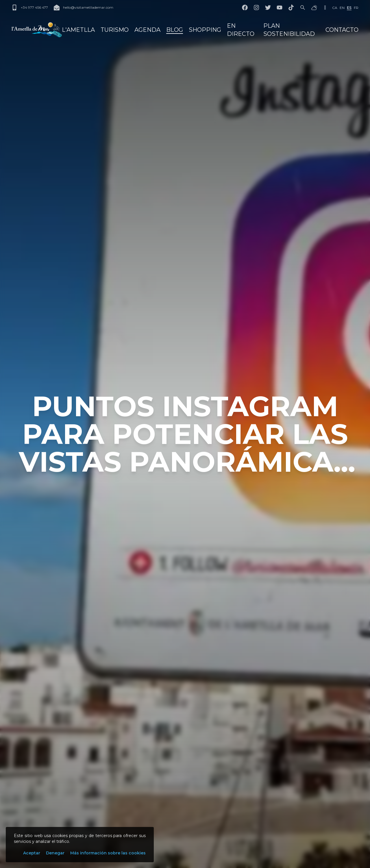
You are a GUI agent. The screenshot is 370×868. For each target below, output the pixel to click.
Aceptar (32, 853)
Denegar (55, 853)
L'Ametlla (78, 30)
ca (335, 8)
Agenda (147, 30)
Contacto (342, 30)
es (349, 8)
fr (356, 8)
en (342, 8)
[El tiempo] (314, 8)
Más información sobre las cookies (108, 853)
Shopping (205, 30)
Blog (175, 30)
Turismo (115, 30)
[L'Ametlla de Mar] (37, 30)
